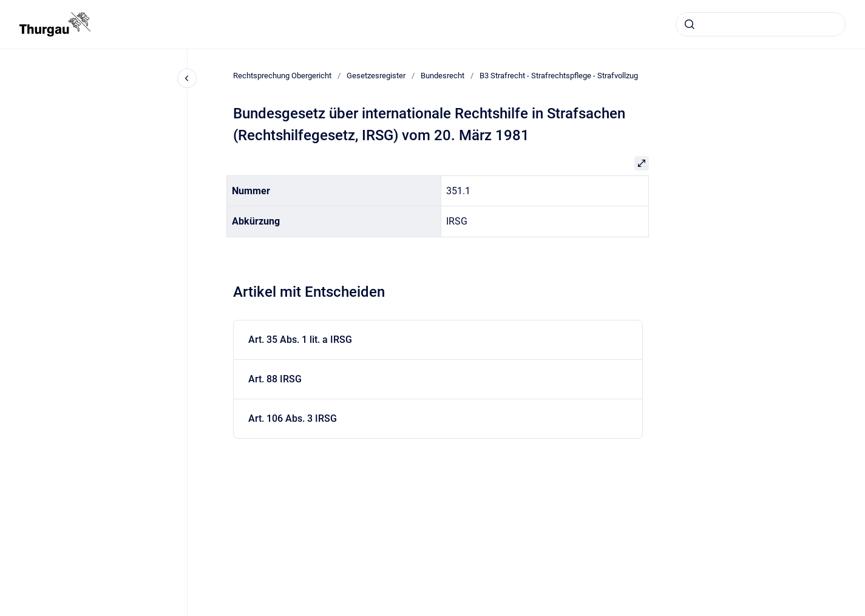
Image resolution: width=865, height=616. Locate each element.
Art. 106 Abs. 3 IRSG (293, 418)
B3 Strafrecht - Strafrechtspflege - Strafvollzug (559, 76)
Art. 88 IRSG (275, 379)
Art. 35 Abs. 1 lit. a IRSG (300, 340)
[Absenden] (690, 24)
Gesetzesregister (376, 76)
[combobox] (761, 24)
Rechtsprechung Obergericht (282, 76)
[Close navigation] (187, 78)
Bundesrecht (443, 76)
